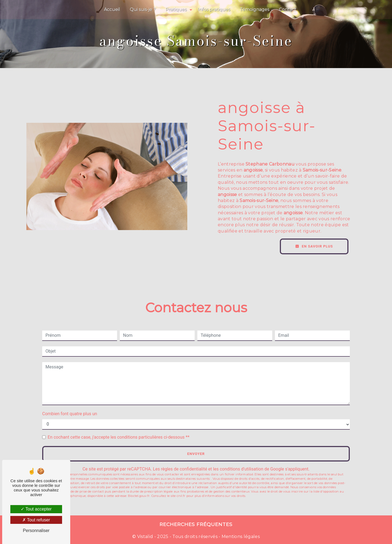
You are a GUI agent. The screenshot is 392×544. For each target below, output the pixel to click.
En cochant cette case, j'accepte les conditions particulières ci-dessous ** (119, 437)
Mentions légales (240, 537)
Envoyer (196, 454)
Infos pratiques (214, 9)
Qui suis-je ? (143, 9)
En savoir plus (314, 246)
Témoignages (255, 9)
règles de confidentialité (184, 469)
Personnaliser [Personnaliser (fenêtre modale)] (36, 531)
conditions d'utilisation (241, 469)
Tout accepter (36, 509)
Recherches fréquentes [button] (196, 524)
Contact (288, 9)
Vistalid (145, 537)
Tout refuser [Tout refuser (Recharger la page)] (36, 520)
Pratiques (176, 9)
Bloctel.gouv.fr (139, 496)
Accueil (112, 9)
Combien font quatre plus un (70, 414)
